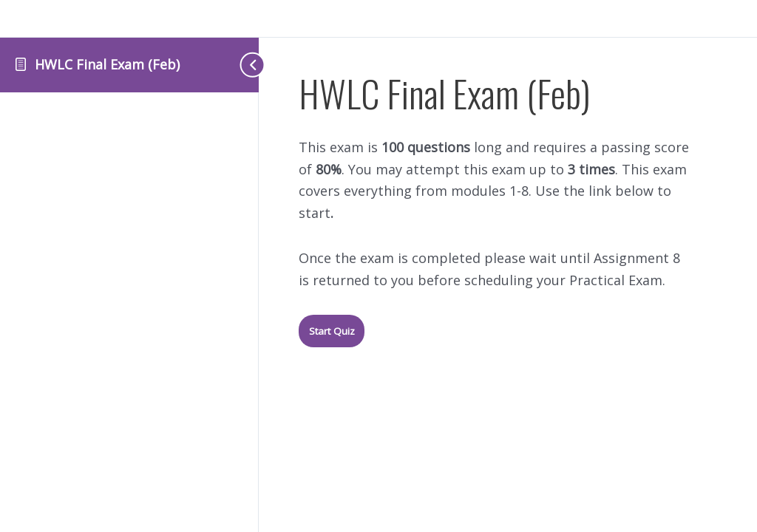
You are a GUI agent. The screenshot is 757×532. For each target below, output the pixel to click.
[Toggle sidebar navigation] (229, 65)
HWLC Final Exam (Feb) (107, 64)
